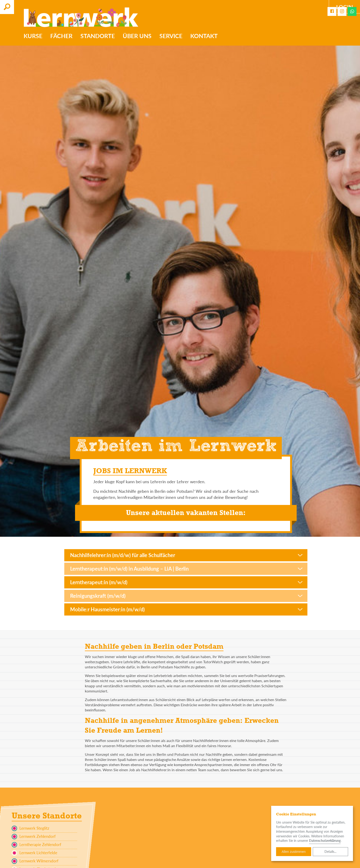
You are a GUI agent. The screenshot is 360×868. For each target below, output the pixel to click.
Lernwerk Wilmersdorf (35, 861)
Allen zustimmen (294, 852)
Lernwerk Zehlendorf (34, 837)
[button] (186, 555)
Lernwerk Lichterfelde (34, 853)
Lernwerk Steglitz (31, 828)
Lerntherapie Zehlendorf (36, 845)
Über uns (137, 36)
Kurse (33, 36)
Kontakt (204, 36)
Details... (330, 852)
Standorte (98, 36)
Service (171, 36)
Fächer (61, 36)
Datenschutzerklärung (325, 841)
